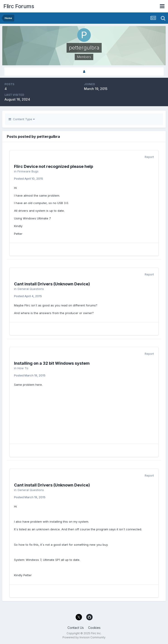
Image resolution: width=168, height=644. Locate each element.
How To (23, 368)
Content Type (22, 119)
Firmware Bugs (28, 171)
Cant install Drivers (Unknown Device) (52, 284)
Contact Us (76, 628)
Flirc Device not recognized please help (54, 166)
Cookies (94, 628)
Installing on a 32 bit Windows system (52, 363)
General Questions (31, 289)
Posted (29, 179)
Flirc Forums (19, 6)
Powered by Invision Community (84, 637)
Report (149, 157)
